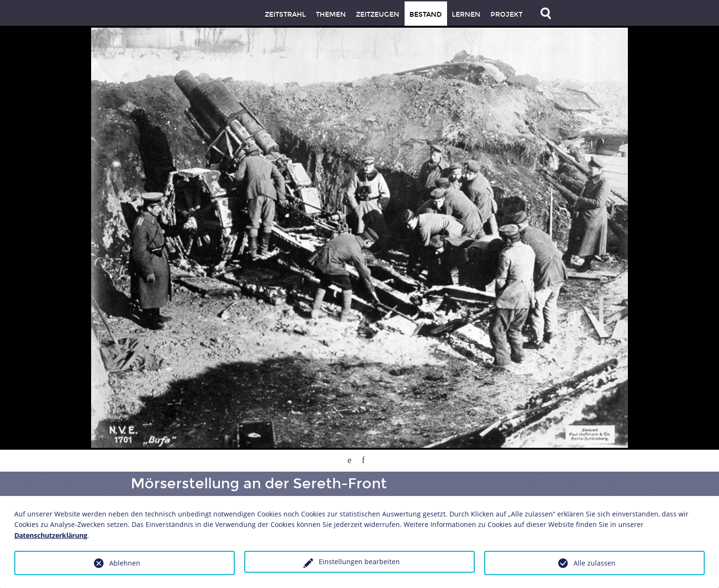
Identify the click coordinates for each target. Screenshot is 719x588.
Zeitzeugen (378, 15)
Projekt (506, 15)
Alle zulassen (594, 563)
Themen (331, 15)
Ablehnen (125, 563)
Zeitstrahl (285, 15)
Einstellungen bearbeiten (359, 562)
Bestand (426, 15)
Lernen (466, 15)
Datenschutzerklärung (51, 535)
